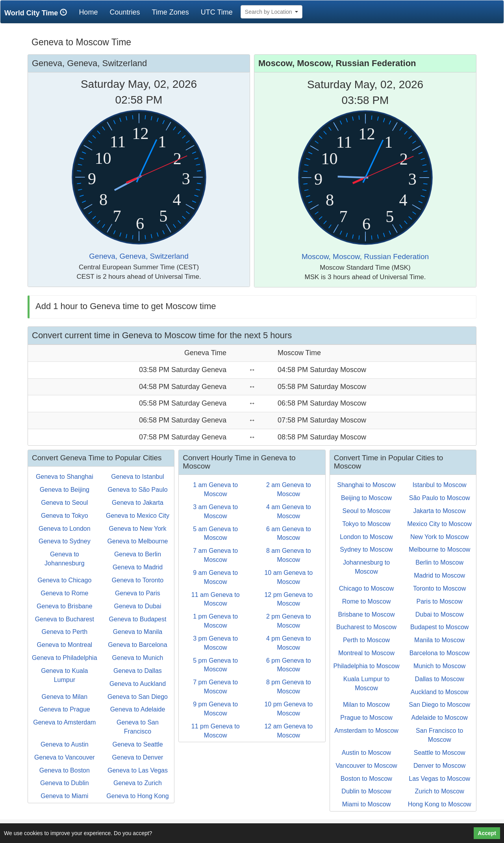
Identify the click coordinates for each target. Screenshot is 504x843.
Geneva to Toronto (138, 580)
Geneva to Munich (138, 658)
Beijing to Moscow (366, 498)
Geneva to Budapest (138, 619)
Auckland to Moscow (440, 692)
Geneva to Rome (64, 593)
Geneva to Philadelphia (64, 658)
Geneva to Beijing (65, 490)
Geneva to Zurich (138, 783)
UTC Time (217, 12)
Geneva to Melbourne (138, 541)
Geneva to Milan (65, 697)
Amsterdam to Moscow (366, 731)
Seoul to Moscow (367, 511)
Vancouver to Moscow (366, 766)
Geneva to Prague (65, 709)
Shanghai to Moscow (366, 485)
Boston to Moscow (366, 779)
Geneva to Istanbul (137, 477)
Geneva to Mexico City (138, 516)
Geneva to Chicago (64, 580)
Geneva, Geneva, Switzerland (139, 256)
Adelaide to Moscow (440, 718)
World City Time (38, 13)
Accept (487, 833)
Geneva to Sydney (65, 541)
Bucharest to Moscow (366, 627)
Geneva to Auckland (138, 684)
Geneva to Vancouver (65, 757)
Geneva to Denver (138, 757)
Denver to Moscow (440, 766)
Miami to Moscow (367, 804)
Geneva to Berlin (138, 554)
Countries (125, 12)
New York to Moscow (440, 537)
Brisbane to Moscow (366, 614)
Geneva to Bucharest (65, 619)
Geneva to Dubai (137, 606)
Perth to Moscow (366, 640)
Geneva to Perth (65, 632)
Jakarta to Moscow (439, 511)
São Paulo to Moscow (440, 498)
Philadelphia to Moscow (366, 666)
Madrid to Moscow (439, 575)
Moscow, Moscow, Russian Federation (365, 257)
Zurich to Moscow (439, 791)
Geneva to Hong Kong (137, 796)
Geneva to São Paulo (137, 490)
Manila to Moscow (439, 640)
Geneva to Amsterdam (64, 722)
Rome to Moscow (367, 601)
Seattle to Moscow (440, 753)
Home (91, 12)
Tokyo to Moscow (366, 524)
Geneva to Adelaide (138, 709)
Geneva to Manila (138, 632)
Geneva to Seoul (64, 503)
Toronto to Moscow (439, 588)
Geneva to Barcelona (137, 645)
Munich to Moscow (440, 666)
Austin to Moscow (366, 753)
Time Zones (170, 12)
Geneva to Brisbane (64, 606)
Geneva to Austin (65, 744)
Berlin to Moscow (439, 562)
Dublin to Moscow (366, 791)
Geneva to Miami (64, 796)
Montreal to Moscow (366, 653)
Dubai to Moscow (440, 614)
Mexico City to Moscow (439, 524)
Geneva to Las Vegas (138, 770)
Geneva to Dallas (138, 671)
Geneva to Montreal (65, 645)
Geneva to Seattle (137, 744)
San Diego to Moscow (439, 705)
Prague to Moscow (366, 718)
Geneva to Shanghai (65, 477)
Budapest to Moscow (440, 627)
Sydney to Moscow (366, 549)
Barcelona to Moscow (440, 653)
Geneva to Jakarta (138, 503)
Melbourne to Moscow (440, 549)
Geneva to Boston (65, 770)
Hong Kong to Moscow (440, 804)
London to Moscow (366, 537)
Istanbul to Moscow (440, 485)
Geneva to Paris (138, 593)
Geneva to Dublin (65, 783)
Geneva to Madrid (138, 567)
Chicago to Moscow (367, 588)
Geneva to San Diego (138, 697)
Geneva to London (65, 529)
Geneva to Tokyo (65, 516)
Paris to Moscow (439, 601)
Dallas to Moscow (439, 679)
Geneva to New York (138, 529)
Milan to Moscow (366, 705)
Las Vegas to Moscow (439, 779)
